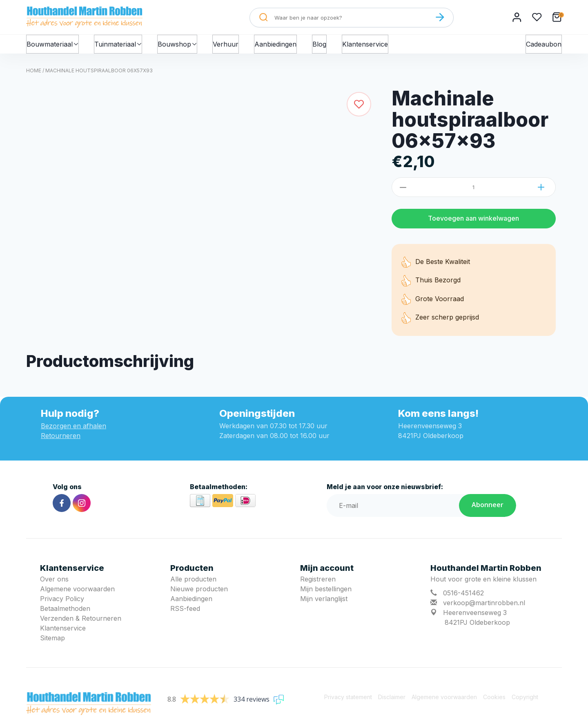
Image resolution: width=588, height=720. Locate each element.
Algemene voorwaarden (77, 593)
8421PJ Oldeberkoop (477, 626)
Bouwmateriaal (54, 46)
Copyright (525, 701)
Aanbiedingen (283, 46)
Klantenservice (372, 46)
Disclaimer (392, 701)
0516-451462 (463, 597)
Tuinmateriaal (122, 46)
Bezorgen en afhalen (73, 430)
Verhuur (233, 46)
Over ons (54, 583)
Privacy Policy (62, 603)
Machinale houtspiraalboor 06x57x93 (99, 75)
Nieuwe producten (199, 593)
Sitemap (52, 642)
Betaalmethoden (65, 613)
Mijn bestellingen (326, 593)
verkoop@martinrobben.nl (484, 607)
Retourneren (61, 440)
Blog (327, 46)
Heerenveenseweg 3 (475, 617)
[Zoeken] (440, 17)
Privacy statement (348, 701)
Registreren (318, 583)
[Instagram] (82, 507)
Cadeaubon (544, 46)
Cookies (494, 701)
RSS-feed (185, 613)
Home (34, 75)
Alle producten (193, 583)
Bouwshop (183, 46)
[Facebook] (62, 507)
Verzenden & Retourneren (81, 622)
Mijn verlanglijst (324, 603)
